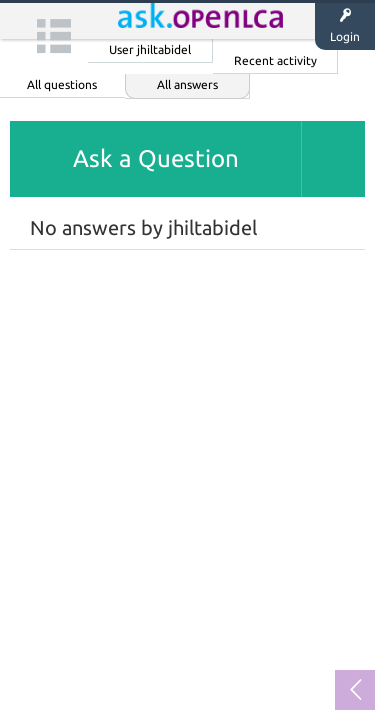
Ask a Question (156, 158)
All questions (62, 84)
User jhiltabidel (150, 49)
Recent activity (275, 60)
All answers (187, 84)
